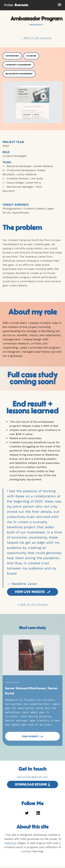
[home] (15, 4)
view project (33, 736)
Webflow (11, 843)
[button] (55, 7)
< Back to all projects (36, 38)
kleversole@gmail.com (32, 777)
